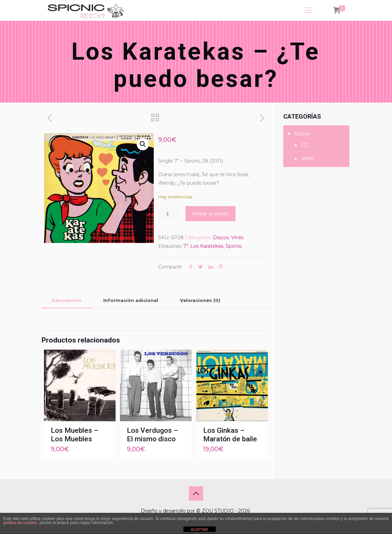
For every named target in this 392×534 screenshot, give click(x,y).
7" (186, 246)
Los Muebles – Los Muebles (74, 435)
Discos (221, 238)
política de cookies (20, 523)
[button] (143, 144)
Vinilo (237, 238)
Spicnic (234, 246)
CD (305, 145)
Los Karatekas (207, 246)
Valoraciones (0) (200, 300)
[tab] (67, 300)
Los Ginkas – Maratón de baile (230, 435)
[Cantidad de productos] (170, 214)
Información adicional (131, 300)
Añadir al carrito (210, 214)
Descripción (67, 300)
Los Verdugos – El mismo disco (152, 435)
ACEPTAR (199, 530)
